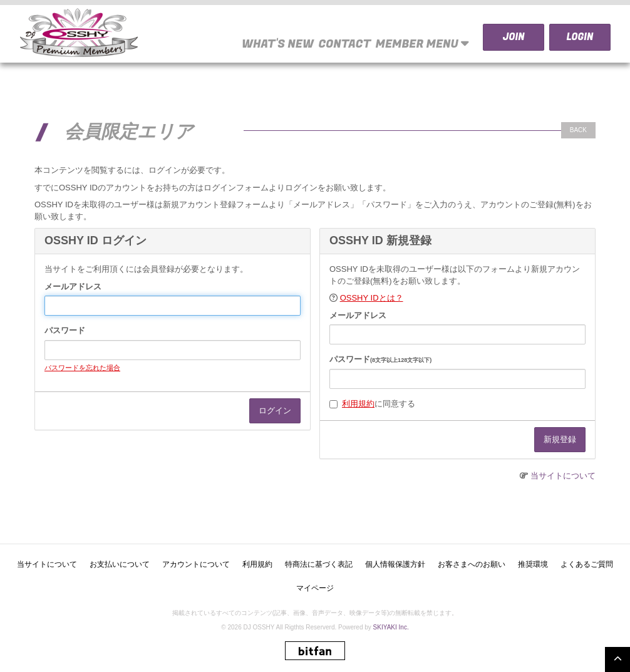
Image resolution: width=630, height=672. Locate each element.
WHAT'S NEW (278, 44)
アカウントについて (196, 564)
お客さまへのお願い (472, 564)
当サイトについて (563, 476)
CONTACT (345, 44)
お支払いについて (120, 564)
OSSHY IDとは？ (372, 298)
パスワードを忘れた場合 (82, 368)
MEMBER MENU (423, 44)
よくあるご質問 (587, 564)
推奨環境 (533, 564)
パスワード (65, 330)
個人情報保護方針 (395, 564)
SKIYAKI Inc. (391, 627)
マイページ (315, 588)
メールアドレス (73, 287)
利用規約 (358, 404)
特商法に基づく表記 (319, 564)
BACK (578, 130)
